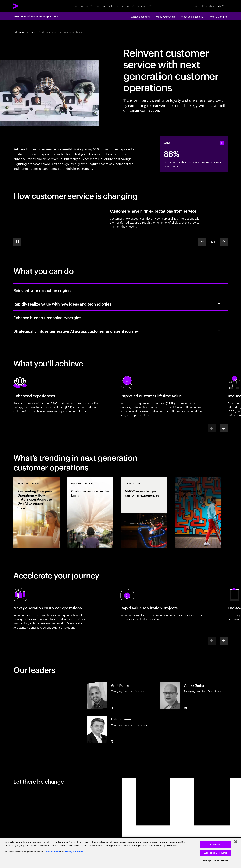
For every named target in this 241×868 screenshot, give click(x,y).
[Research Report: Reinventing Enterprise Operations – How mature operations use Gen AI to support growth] (36, 513)
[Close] (236, 842)
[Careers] (145, 6)
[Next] (224, 428)
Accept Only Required (216, 853)
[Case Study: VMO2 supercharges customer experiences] (144, 513)
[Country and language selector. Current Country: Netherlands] (214, 6)
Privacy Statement (74, 852)
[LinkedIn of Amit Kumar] (112, 708)
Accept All (216, 845)
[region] (120, 853)
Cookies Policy (52, 852)
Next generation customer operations (36, 16)
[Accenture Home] (24, 6)
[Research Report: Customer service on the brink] (90, 513)
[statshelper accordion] (222, 143)
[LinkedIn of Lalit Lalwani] (112, 742)
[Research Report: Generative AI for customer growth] (198, 513)
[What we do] (84, 6)
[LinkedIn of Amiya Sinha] (185, 708)
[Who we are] (125, 6)
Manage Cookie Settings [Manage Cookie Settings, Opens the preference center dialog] (216, 861)
